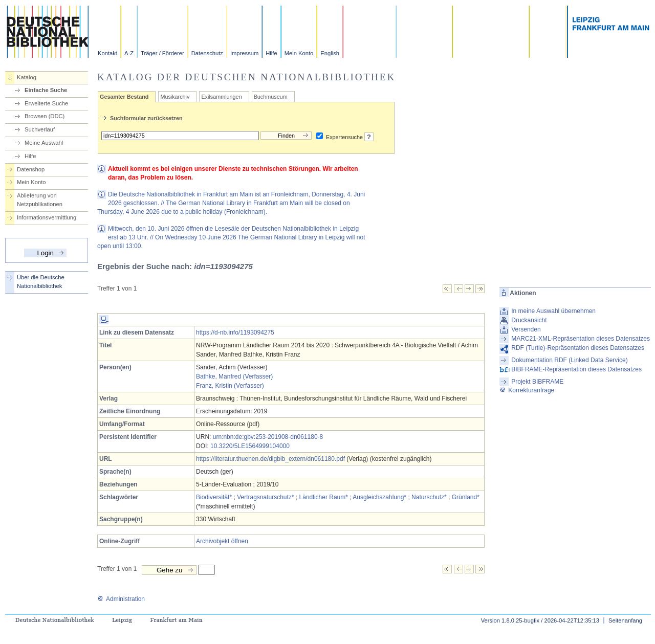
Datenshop (31, 169)
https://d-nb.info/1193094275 (235, 332)
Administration (121, 599)
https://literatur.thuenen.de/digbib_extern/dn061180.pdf (270, 459)
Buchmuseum (271, 97)
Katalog (27, 77)
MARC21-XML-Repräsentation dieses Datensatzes (581, 339)
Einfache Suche (46, 90)
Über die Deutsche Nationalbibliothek (41, 282)
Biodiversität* (214, 497)
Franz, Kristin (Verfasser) (230, 386)
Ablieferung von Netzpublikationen (40, 200)
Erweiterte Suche (46, 103)
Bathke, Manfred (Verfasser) (234, 376)
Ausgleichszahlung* (379, 497)
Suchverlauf (40, 129)
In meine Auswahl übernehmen (553, 311)
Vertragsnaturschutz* (265, 497)
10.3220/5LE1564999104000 (250, 446)
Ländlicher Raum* (324, 497)
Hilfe (271, 53)
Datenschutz (207, 53)
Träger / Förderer (162, 53)
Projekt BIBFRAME (537, 382)
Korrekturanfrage (527, 390)
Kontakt (107, 53)
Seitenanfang (625, 620)
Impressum (244, 53)
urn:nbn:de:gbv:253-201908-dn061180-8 (268, 437)
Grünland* (466, 497)
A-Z (129, 53)
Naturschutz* (429, 497)
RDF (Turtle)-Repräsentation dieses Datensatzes (578, 348)
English (330, 53)
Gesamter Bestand (124, 97)
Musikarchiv (175, 97)
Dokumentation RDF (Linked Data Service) (569, 360)
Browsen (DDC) (45, 116)
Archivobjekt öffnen (222, 541)
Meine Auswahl (44, 143)
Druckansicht (529, 320)
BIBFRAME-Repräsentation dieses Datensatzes (576, 369)
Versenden (526, 329)
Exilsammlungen (221, 97)
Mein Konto (299, 53)
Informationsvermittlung (47, 217)
